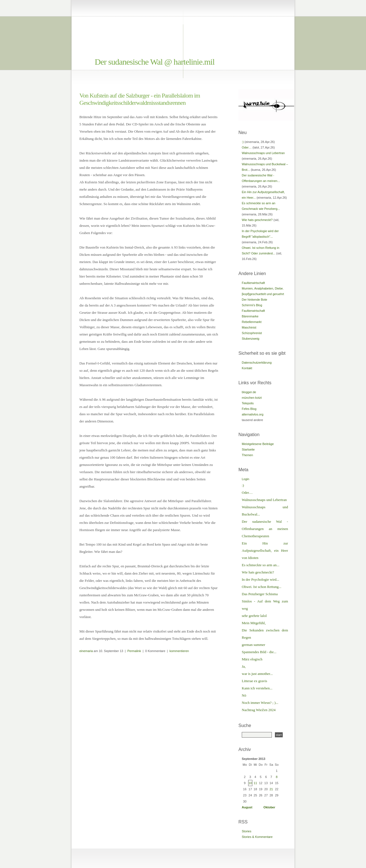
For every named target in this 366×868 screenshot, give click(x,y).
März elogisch (252, 659)
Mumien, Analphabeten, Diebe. (263, 288)
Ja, (244, 666)
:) (243, 142)
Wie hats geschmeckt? (257, 220)
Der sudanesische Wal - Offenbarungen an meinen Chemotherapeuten (265, 529)
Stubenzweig (251, 339)
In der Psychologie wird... (260, 579)
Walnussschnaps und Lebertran (263, 153)
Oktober (269, 807)
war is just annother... (257, 674)
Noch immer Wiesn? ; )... (260, 703)
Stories (247, 831)
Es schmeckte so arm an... (261, 565)
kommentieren (179, 651)
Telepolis (248, 403)
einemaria (86, 651)
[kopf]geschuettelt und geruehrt (263, 294)
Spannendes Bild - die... (259, 652)
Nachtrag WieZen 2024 (259, 710)
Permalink (134, 651)
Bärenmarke (250, 316)
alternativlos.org (253, 414)
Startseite (248, 449)
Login (246, 479)
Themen (247, 455)
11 (255, 783)
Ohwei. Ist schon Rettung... (262, 587)
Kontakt (247, 368)
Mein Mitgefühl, (254, 623)
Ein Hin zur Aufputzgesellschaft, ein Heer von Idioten (265, 550)
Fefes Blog (249, 409)
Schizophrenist (252, 333)
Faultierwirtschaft (253, 283)
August (247, 807)
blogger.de (249, 392)
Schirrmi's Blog (252, 305)
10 (250, 783)
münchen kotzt (252, 398)
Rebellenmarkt (252, 322)
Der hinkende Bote (254, 300)
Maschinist (249, 327)
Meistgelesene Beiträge (258, 444)
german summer (253, 645)
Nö (244, 695)
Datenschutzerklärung (257, 363)
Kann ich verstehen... (257, 688)
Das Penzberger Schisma (260, 594)
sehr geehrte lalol (254, 616)
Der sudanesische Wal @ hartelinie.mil (155, 62)
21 (271, 789)
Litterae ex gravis (254, 681)
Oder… (247, 147)
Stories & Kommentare (257, 837)
